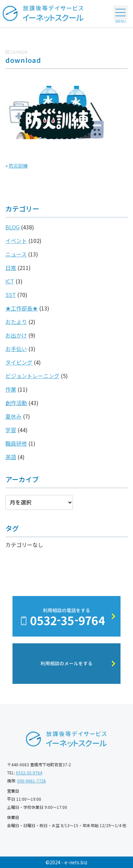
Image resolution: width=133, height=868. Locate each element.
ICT (10, 281)
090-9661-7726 (32, 781)
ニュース (16, 254)
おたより (16, 322)
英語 (11, 457)
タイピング (19, 362)
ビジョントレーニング (32, 376)
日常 (11, 268)
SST (11, 295)
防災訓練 (18, 166)
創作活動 (16, 403)
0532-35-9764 (29, 773)
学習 (11, 430)
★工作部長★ (22, 308)
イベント (16, 241)
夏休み (14, 416)
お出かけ (16, 335)
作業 (11, 389)
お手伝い (16, 349)
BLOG (12, 227)
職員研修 (16, 443)
